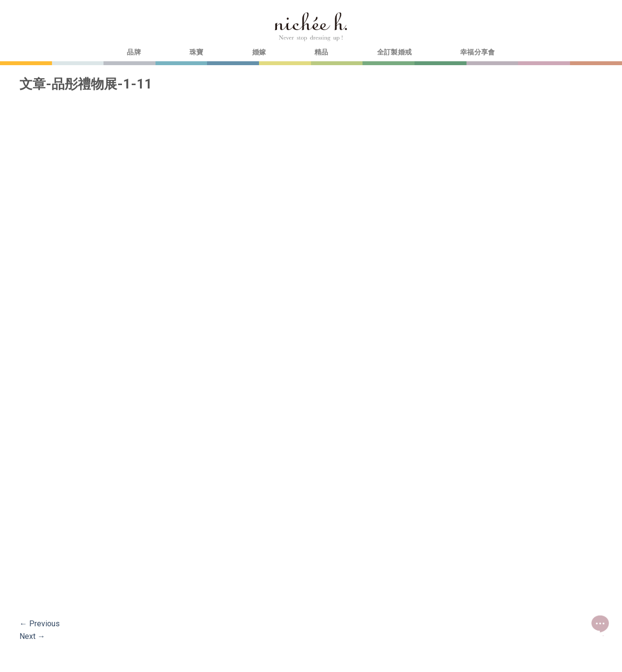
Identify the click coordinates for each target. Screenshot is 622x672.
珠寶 (197, 52)
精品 (321, 52)
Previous (40, 624)
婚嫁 (259, 52)
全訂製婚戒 (394, 52)
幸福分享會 (477, 52)
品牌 (134, 52)
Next (32, 636)
